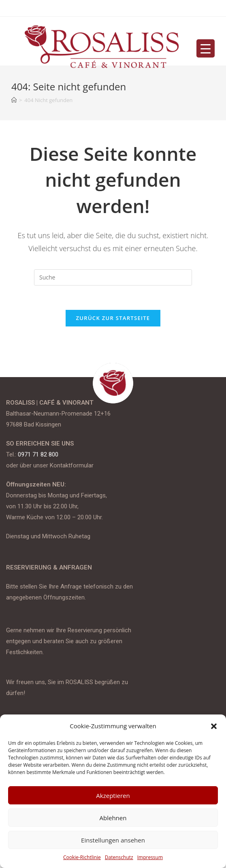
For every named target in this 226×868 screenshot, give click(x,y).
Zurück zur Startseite (113, 318)
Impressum (150, 857)
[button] (214, 726)
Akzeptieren (113, 795)
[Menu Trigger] (206, 48)
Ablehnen (113, 818)
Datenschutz (119, 857)
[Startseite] (14, 100)
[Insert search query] (113, 277)
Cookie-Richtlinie (82, 857)
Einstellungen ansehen (113, 840)
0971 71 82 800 (38, 454)
